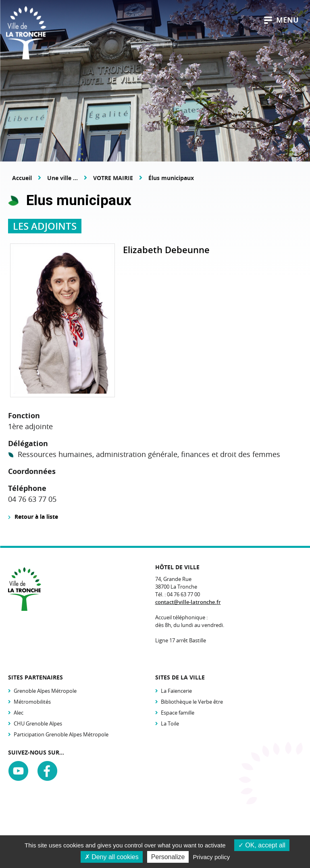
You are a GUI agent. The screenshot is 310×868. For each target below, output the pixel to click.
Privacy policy (212, 857)
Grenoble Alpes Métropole (45, 691)
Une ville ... (62, 178)
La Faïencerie (176, 691)
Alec (19, 713)
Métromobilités (32, 702)
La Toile (170, 723)
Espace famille (178, 713)
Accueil (22, 178)
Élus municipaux (171, 178)
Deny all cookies (112, 857)
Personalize (168, 857)
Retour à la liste (36, 517)
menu (281, 20)
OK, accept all (262, 845)
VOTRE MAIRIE (113, 178)
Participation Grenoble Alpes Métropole (61, 734)
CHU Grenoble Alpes (38, 723)
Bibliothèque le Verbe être (192, 702)
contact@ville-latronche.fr (188, 602)
